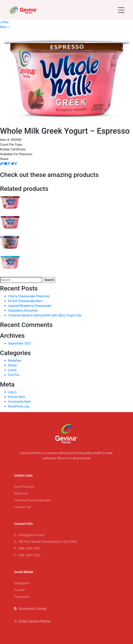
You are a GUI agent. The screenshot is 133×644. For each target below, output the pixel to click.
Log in (12, 392)
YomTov (14, 375)
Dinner (13, 365)
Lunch (12, 370)
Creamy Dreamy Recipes (32, 500)
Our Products (24, 487)
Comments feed (19, 402)
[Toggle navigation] (121, 10)
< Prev (4, 22)
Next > (4, 27)
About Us (21, 493)
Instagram (22, 583)
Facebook (22, 597)
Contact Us (22, 507)
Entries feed (16, 397)
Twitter (20, 590)
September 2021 (20, 343)
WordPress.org (18, 406)
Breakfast (15, 361)
